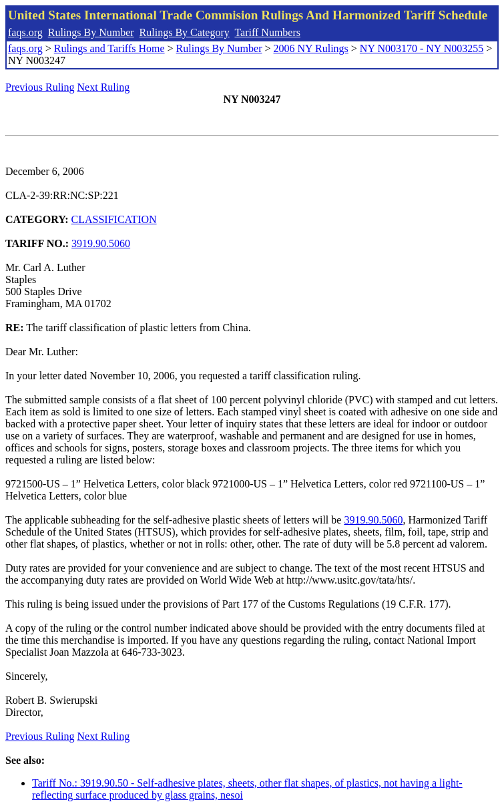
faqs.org (25, 32)
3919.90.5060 (101, 243)
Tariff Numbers (267, 32)
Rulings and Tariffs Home (109, 48)
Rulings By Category (185, 32)
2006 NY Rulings (311, 48)
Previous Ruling (40, 87)
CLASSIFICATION (114, 219)
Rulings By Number (91, 32)
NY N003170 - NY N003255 (422, 48)
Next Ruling (104, 87)
